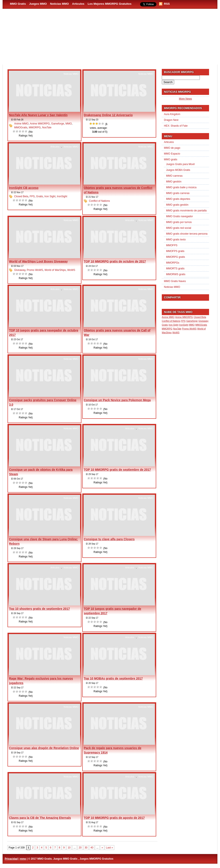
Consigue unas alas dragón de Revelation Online (44, 748)
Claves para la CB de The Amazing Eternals (40, 818)
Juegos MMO (38, 4)
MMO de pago (172, 148)
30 (86, 848)
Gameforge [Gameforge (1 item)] (192, 321)
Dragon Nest (171, 120)
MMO (69, 124)
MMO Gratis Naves (175, 281)
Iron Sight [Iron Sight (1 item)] (174, 325)
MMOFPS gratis (175, 251)
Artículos (78, 4)
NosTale (47, 127)
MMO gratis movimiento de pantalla (186, 211)
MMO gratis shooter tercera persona (187, 234)
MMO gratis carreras (178, 193)
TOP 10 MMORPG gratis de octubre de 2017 (115, 261)
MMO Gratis (18, 4)
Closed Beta (21, 196)
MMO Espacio (172, 154)
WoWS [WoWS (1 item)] (176, 332)
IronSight (62, 196)
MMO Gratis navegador (180, 216)
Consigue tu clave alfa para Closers (109, 539)
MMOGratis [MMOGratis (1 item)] (201, 325)
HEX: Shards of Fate (176, 126)
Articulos (55, 147)
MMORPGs (173, 263)
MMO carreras (174, 176)
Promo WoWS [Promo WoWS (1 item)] (189, 329)
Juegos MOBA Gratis (178, 170)
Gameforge (58, 124)
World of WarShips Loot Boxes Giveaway (38, 261)
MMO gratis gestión (177, 205)
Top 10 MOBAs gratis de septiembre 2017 (113, 678)
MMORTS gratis (175, 269)
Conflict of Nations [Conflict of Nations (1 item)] (171, 321)
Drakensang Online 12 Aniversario (108, 115)
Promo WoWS (35, 270)
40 (92, 848)
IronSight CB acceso (24, 188)
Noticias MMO (59, 4)
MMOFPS (172, 245)
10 (69, 848)
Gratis (40, 196)
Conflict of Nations (99, 201)
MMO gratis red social (179, 228)
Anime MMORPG (40, 124)
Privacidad (11, 859)
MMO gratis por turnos (179, 222)
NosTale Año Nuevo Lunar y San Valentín (38, 115)
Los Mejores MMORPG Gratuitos (110, 4)
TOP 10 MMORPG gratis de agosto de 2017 (114, 818)
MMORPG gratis (176, 257)
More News (186, 99)
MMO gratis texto (176, 240)
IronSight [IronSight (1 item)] (184, 325)
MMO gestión (174, 182)
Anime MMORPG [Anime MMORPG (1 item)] (184, 317)
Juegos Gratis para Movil (180, 164)
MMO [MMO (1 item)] (192, 325)
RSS (167, 4)
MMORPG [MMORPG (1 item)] (167, 329)
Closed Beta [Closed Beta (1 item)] (200, 317)
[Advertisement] (135, 52)
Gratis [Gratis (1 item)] (165, 325)
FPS (32, 196)
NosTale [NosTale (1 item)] (177, 329)
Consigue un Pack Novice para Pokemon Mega (117, 400)
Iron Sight (50, 196)
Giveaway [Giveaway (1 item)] (204, 321)
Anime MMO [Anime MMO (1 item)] (168, 317)
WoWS (71, 270)
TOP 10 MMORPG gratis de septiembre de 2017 (117, 470)
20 (80, 848)
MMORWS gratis (176, 274)
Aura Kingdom (172, 114)
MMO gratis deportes (178, 199)
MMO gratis (171, 159)
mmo (23, 859)
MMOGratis (21, 127)
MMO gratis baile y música (181, 187)
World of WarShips (55, 270)
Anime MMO (21, 124)
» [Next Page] (102, 848)
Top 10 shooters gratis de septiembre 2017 (39, 609)
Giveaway (20, 270)
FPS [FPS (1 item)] (183, 321)
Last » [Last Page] (109, 848)
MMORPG (35, 127)
